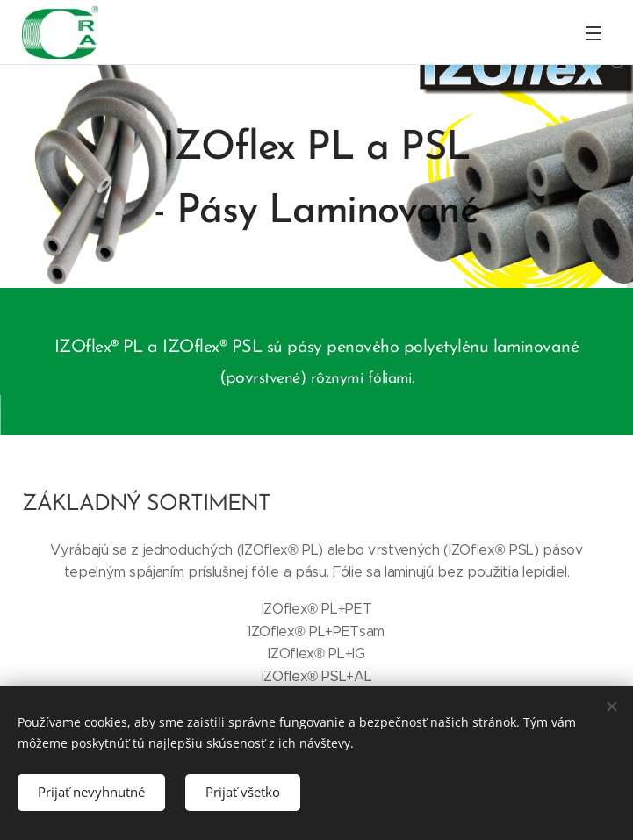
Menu (593, 33)
